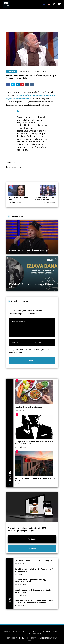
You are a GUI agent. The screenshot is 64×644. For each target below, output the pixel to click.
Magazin (7, 632)
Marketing (27, 632)
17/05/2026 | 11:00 (20, 410)
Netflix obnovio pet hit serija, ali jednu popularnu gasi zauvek (35, 479)
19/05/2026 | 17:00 (21, 585)
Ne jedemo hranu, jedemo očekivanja (28, 407)
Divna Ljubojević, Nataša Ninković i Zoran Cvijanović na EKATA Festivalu (34, 570)
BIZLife (25, 71)
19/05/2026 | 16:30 (20, 595)
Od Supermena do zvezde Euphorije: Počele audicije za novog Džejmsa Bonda (35, 443)
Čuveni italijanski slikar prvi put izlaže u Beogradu (34, 561)
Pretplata (17, 632)
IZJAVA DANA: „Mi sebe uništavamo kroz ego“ (29, 250)
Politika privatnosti (49, 632)
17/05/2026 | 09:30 (21, 484)
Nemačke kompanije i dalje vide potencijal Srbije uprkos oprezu (33, 591)
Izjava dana (11, 71)
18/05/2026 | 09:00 (21, 447)
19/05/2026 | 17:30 (20, 574)
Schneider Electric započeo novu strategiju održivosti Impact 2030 (31, 581)
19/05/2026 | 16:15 (20, 605)
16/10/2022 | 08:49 (35, 71)
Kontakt (36, 632)
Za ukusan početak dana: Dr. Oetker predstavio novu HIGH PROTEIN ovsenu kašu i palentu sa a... (34, 602)
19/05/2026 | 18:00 (21, 564)
